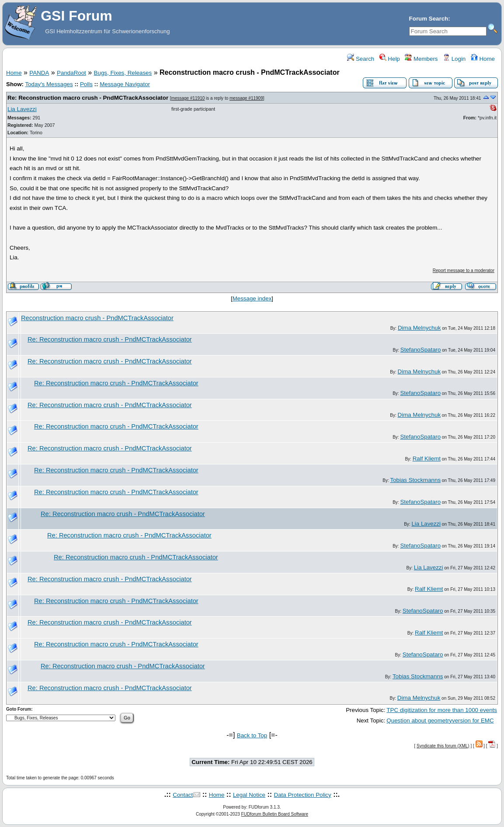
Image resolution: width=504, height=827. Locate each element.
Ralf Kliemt (427, 459)
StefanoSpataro (421, 350)
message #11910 (188, 98)
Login (454, 59)
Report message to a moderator (464, 270)
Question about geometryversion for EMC (440, 721)
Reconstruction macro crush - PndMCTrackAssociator (97, 318)
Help (390, 59)
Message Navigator (125, 84)
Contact (183, 795)
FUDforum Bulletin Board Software (275, 814)
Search (361, 59)
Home (483, 59)
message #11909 (246, 98)
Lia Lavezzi (22, 109)
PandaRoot (71, 73)
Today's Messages (49, 84)
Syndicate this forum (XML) (443, 746)
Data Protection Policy (303, 795)
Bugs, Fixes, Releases (123, 73)
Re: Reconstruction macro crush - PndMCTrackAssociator (88, 98)
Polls (86, 84)
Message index (252, 298)
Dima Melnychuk (419, 328)
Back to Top (252, 735)
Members (421, 59)
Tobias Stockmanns (416, 480)
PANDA (39, 73)
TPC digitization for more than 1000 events (442, 710)
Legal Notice (249, 795)
